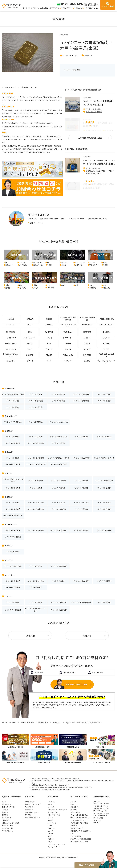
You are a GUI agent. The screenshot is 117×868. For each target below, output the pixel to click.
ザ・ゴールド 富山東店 (13, 530)
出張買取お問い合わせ (101, 806)
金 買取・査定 (43, 723)
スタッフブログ (75, 812)
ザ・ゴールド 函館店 (58, 401)
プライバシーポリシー (101, 811)
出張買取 (5, 812)
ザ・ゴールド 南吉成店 (104, 437)
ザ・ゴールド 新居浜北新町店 (81, 602)
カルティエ (78, 265)
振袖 (6, 285)
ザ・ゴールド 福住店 (58, 394)
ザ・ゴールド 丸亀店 (36, 602)
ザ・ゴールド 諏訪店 (81, 509)
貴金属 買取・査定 (28, 723)
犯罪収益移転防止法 (100, 816)
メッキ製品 (96, 171)
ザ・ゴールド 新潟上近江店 (104, 480)
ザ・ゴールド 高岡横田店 (13, 537)
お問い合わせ (6, 820)
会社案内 (74, 826)
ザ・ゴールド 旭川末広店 (81, 401)
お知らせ (73, 802)
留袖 (20, 285)
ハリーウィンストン (54, 847)
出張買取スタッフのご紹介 (79, 841)
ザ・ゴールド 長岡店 (58, 488)
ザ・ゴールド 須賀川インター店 (104, 458)
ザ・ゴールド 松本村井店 (36, 509)
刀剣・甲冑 (50, 288)
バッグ (104, 262)
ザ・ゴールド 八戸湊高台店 (13, 422)
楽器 (104, 285)
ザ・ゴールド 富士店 (93, 168)
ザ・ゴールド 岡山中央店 (36, 581)
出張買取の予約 (7, 826)
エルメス (92, 262)
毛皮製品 (22, 288)
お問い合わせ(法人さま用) (11, 823)
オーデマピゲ (79, 262)
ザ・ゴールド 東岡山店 (13, 581)
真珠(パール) (37, 265)
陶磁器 (100, 112)
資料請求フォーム (8, 831)
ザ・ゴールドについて (79, 797)
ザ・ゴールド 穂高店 (104, 503)
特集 (72, 804)
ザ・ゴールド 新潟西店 (58, 480)
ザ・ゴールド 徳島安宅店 (59, 610)
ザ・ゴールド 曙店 (36, 587)
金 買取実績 (57, 723)
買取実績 (89, 8)
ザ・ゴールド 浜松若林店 (59, 566)
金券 (76, 285)
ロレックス (64, 262)
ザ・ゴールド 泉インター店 (58, 437)
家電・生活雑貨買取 (31, 818)
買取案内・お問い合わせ (12, 797)
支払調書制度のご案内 (101, 813)
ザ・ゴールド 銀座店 (13, 551)
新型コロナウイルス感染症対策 (81, 839)
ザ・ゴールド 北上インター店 (59, 422)
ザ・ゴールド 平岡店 (104, 394)
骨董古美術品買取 (31, 812)
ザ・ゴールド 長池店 (13, 503)
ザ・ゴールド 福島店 (13, 458)
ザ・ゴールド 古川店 (13, 437)
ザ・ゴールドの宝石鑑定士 (79, 815)
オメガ (63, 265)
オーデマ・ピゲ (53, 812)
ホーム (25, 8)
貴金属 (87, 56)
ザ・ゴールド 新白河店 (13, 464)
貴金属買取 (29, 802)
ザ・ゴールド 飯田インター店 (13, 516)
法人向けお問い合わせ (101, 804)
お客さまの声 (75, 807)
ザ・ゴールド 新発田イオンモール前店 (13, 480)
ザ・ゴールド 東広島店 (13, 587)
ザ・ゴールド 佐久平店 (81, 503)
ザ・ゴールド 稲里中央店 (36, 503)
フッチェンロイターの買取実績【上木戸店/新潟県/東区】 (99, 103)
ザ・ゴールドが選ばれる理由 (80, 818)
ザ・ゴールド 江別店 (13, 401)
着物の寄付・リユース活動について (81, 832)
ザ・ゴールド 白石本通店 (81, 394)
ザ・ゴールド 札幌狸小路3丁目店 (13, 394)
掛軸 (34, 285)
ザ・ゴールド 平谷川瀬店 (59, 464)
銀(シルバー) (9, 265)
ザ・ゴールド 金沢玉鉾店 (59, 530)
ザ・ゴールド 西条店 (104, 602)
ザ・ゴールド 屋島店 (13, 602)
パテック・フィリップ (54, 815)
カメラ (91, 285)
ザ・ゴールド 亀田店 (81, 480)
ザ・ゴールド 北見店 (104, 401)
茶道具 (35, 288)
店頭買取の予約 (7, 828)
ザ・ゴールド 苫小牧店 (36, 401)
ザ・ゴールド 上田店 (58, 503)
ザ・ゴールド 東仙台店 (13, 443)
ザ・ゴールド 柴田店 (58, 443)
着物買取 (28, 810)
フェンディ (51, 834)
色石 (48, 262)
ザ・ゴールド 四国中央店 (59, 602)
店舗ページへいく (36, 223)
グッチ (50, 826)
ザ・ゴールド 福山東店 (104, 581)
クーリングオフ (98, 818)
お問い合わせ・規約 (101, 797)
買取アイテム (55, 8)
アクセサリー (93, 265)
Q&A (96, 8)
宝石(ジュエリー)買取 (32, 804)
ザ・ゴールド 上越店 (104, 488)
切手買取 (28, 815)
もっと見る (90, 122)
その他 (49, 265)
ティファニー (52, 839)
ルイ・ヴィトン (52, 823)
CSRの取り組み (76, 836)
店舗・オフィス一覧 (8, 807)
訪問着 (7, 288)
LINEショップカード (77, 828)
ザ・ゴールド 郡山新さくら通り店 (58, 458)
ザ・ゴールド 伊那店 (104, 509)
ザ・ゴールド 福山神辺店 (81, 581)
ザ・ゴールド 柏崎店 (81, 488)
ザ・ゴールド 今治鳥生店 (13, 610)
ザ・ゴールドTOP (11, 723)
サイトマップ (97, 820)
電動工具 (106, 288)
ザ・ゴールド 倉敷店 (58, 581)
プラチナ (21, 262)
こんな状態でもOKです (78, 820)
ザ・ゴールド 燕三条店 (13, 488)
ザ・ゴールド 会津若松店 (36, 458)
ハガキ (63, 285)
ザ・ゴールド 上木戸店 (71, 56)
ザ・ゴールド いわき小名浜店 (36, 464)
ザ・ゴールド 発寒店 (36, 394)
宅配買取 (5, 815)
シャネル (99, 173)
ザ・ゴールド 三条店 (36, 488)
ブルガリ (50, 841)
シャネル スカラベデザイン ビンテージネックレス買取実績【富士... (99, 162)
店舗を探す (44, 8)
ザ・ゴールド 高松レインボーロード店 (36, 610)
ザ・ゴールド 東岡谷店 (58, 509)
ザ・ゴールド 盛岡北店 (36, 422)
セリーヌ (50, 831)
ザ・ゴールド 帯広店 (36, 407)
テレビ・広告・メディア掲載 (79, 823)
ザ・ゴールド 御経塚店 (81, 530)
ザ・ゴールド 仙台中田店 (36, 443)
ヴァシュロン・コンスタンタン (57, 810)
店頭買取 (5, 810)
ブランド (104, 171)
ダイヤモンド (37, 262)
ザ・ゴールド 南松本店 (13, 509)
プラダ (50, 836)
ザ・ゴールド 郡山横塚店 (81, 458)
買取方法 (79, 8)
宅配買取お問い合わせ (101, 808)
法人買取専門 (6, 818)
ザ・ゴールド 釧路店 (13, 407)
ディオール (51, 828)
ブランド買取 (29, 807)
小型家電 (92, 288)
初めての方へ (34, 8)
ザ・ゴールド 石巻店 (36, 437)
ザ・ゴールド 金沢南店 (104, 530)
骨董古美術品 (91, 112)
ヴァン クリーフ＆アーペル (56, 844)
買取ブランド (68, 8)
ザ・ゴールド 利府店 (81, 437)
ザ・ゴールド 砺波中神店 (36, 530)
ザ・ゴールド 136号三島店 (13, 566)
